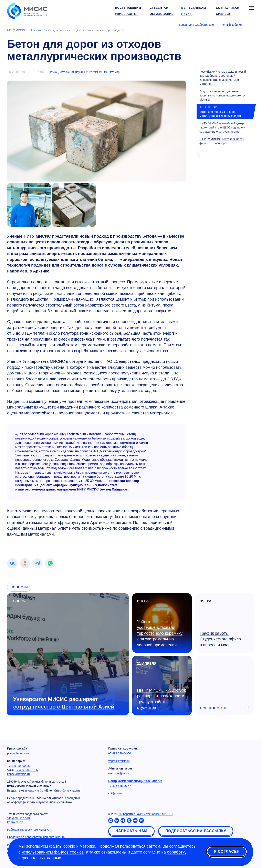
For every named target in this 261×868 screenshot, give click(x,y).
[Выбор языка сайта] (251, 24)
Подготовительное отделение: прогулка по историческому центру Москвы (222, 95)
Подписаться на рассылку (196, 831)
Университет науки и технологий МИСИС (145, 814)
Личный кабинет (231, 25)
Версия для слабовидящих (197, 25)
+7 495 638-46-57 (120, 786)
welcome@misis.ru (120, 773)
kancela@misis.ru (18, 774)
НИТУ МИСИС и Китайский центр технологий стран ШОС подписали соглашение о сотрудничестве (222, 127)
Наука (53, 72)
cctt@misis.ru (117, 793)
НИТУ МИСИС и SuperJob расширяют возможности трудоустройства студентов (162, 699)
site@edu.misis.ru (18, 818)
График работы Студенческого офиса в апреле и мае (220, 639)
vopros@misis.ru (119, 761)
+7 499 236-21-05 (27, 770)
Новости (19, 587)
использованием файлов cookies (53, 852)
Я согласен (227, 851)
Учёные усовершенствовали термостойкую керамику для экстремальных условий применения (160, 633)
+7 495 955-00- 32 (19, 766)
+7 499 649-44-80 (120, 753)
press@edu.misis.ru (20, 753)
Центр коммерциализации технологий (135, 781)
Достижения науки (70, 72)
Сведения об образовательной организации (36, 837)
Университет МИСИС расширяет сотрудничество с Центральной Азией (64, 703)
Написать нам (131, 831)
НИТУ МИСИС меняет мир (102, 72)
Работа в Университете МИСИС (28, 830)
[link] (12, 563)
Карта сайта (15, 822)
